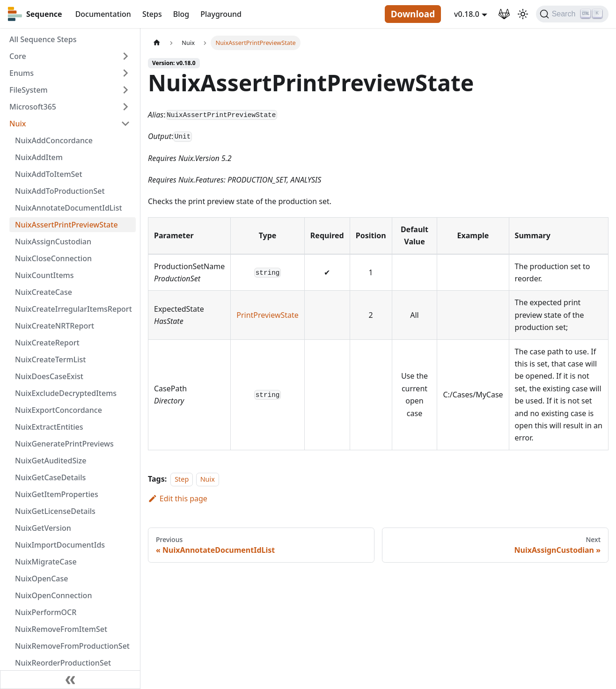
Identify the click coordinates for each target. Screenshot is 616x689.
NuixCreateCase (44, 292)
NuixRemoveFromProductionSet (72, 646)
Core (18, 56)
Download (413, 14)
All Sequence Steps (43, 39)
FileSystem (29, 90)
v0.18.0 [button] (467, 14)
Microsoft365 (33, 107)
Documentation (103, 14)
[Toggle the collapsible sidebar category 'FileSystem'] (125, 90)
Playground (221, 14)
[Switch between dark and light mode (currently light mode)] (523, 14)
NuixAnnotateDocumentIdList (69, 208)
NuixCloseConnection (53, 258)
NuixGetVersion (43, 528)
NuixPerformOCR (46, 612)
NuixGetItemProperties (57, 494)
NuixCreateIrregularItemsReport (73, 309)
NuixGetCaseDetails (50, 477)
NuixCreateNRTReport (55, 326)
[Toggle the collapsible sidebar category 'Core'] (125, 56)
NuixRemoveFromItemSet (61, 629)
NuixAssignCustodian (53, 242)
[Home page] (157, 43)
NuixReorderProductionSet (63, 663)
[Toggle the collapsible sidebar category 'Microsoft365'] (125, 107)
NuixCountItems (44, 275)
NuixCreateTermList (50, 359)
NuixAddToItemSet (49, 174)
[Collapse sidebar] (70, 680)
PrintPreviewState (268, 315)
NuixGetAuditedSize (51, 461)
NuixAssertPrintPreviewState (66, 225)
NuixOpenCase (41, 579)
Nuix (18, 124)
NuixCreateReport (47, 343)
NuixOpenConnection (53, 595)
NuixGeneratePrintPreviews (64, 444)
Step (182, 479)
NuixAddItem (39, 157)
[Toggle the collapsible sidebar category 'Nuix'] (125, 124)
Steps (152, 14)
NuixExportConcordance (59, 410)
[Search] (572, 14)
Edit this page (178, 498)
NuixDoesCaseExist (49, 376)
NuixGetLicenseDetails (55, 511)
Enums (22, 73)
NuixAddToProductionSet (60, 191)
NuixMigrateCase (46, 562)
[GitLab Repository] (504, 14)
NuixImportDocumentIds (60, 545)
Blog (181, 14)
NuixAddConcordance (54, 140)
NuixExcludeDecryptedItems (66, 393)
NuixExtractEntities (49, 427)
